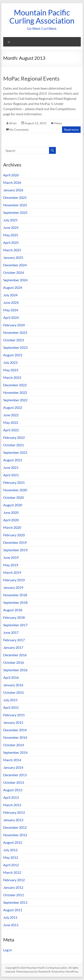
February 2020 (14, 535)
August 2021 (13, 460)
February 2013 (14, 812)
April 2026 (11, 175)
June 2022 (11, 415)
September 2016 (15, 670)
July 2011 (10, 917)
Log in (8, 950)
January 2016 (13, 685)
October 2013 (14, 782)
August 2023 (13, 355)
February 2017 (14, 640)
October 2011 (14, 895)
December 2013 (15, 775)
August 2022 (13, 407)
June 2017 (11, 632)
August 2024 (13, 287)
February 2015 (14, 715)
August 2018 (13, 610)
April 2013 (11, 797)
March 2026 (12, 182)
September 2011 (15, 902)
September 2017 (15, 625)
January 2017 (13, 647)
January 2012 (13, 887)
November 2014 (15, 737)
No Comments (19, 130)
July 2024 (10, 295)
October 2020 (14, 497)
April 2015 (11, 707)
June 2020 (11, 512)
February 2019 (14, 580)
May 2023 (11, 370)
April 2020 (11, 520)
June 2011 (11, 925)
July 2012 (10, 850)
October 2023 (14, 340)
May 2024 (11, 310)
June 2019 (11, 557)
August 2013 (13, 790)
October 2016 (14, 662)
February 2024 (14, 325)
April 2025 (11, 242)
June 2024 (11, 302)
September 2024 (15, 280)
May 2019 (11, 565)
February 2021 (14, 482)
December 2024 (15, 265)
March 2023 (12, 377)
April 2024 (11, 317)
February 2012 (14, 880)
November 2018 (15, 595)
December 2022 (15, 385)
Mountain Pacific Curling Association (42, 16)
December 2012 (15, 827)
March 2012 (12, 872)
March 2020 (12, 527)
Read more (71, 130)
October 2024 (14, 272)
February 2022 (14, 437)
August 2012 (13, 842)
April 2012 (11, 865)
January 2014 (13, 767)
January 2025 (13, 257)
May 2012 (11, 857)
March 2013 (12, 805)
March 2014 (12, 760)
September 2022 (15, 400)
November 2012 (15, 835)
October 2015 (14, 692)
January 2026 (13, 190)
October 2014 (14, 745)
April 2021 (11, 475)
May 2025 (11, 235)
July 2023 (10, 362)
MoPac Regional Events (31, 78)
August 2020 (13, 505)
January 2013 (13, 820)
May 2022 (11, 422)
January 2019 (13, 587)
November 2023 (15, 332)
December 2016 (15, 655)
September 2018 (15, 602)
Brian (13, 123)
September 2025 (15, 212)
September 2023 (15, 347)
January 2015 (13, 722)
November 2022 (15, 392)
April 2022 (11, 430)
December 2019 (15, 542)
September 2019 (15, 550)
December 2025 (15, 197)
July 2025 (10, 220)
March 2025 (12, 250)
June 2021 (11, 467)
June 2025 (11, 227)
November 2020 (15, 490)
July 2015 (10, 700)
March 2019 (12, 572)
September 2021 (15, 452)
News (58, 123)
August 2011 (13, 910)
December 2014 (15, 730)
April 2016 (11, 677)
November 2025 (15, 205)
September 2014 (15, 752)
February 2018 (14, 617)
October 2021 (14, 445)
